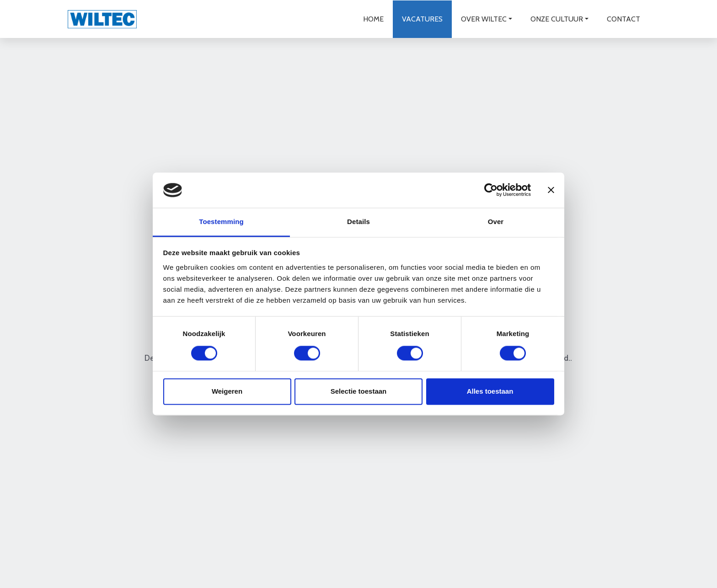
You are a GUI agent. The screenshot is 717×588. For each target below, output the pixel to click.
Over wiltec (483, 19)
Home (373, 19)
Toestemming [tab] (221, 222)
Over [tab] (496, 222)
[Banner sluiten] (551, 190)
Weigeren (227, 391)
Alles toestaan (490, 391)
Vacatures (422, 19)
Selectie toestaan (359, 391)
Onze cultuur (556, 19)
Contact (623, 19)
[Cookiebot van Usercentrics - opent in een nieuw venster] (491, 190)
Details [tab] (358, 222)
